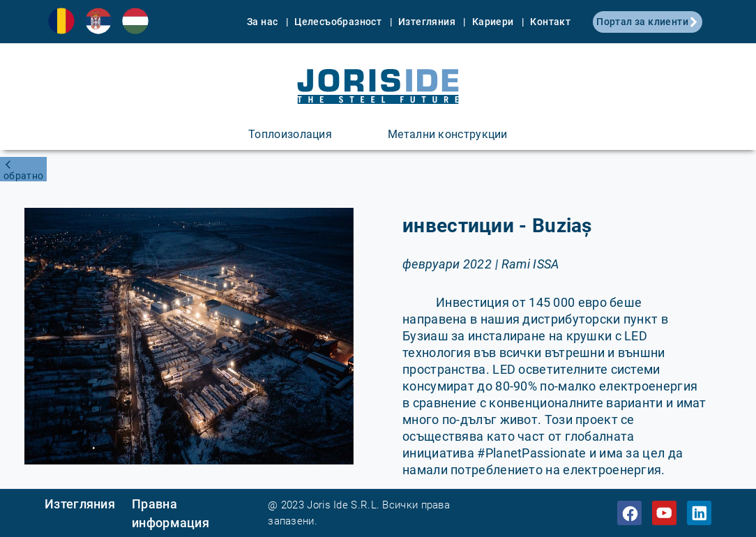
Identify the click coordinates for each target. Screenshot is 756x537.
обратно (23, 176)
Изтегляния (428, 22)
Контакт (550, 22)
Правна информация (171, 513)
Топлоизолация (290, 134)
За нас (264, 22)
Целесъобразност (339, 22)
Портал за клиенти (648, 22)
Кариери (494, 22)
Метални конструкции (448, 134)
